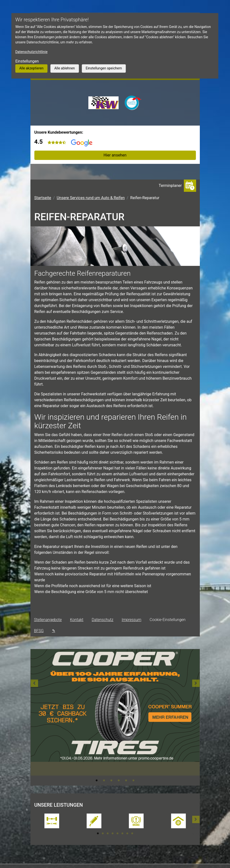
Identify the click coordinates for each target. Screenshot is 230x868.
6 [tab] (134, 780)
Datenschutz (103, 620)
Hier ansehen (115, 155)
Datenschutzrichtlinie (31, 52)
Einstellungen (27, 61)
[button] (34, 717)
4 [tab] (119, 780)
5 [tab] (126, 780)
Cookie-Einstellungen (168, 620)
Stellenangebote (48, 620)
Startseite (43, 198)
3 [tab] (111, 780)
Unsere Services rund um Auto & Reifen (91, 198)
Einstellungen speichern (104, 68)
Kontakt (77, 620)
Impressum (132, 620)
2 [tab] (104, 780)
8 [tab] (132, 833)
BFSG (39, 631)
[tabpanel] (115, 712)
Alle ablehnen (65, 68)
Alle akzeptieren (31, 68)
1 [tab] (97, 780)
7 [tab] (127, 833)
